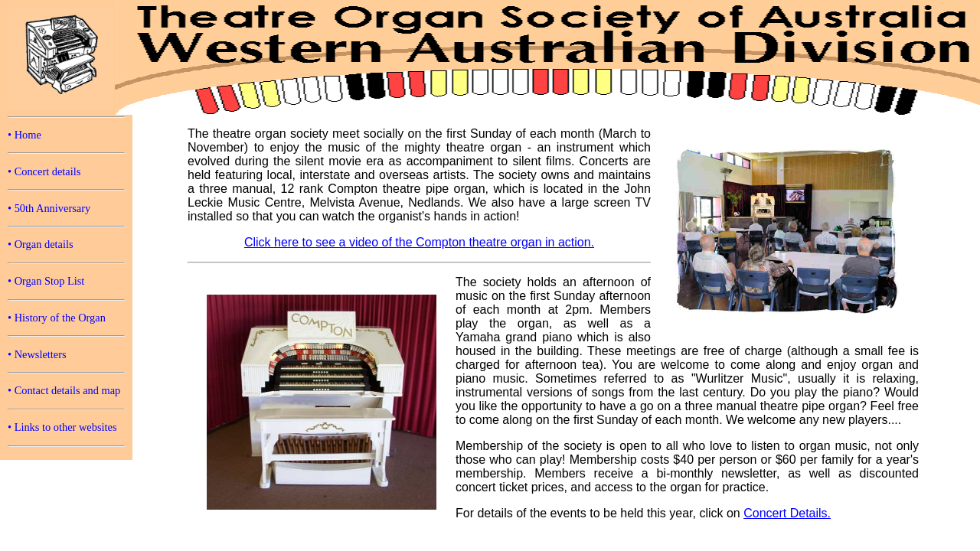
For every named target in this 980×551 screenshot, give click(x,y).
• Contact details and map (64, 390)
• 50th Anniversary (49, 208)
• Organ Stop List (46, 281)
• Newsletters (37, 354)
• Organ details (41, 244)
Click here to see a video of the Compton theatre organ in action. (419, 242)
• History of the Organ (57, 318)
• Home (24, 135)
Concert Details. (787, 513)
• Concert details (44, 171)
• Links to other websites (62, 427)
